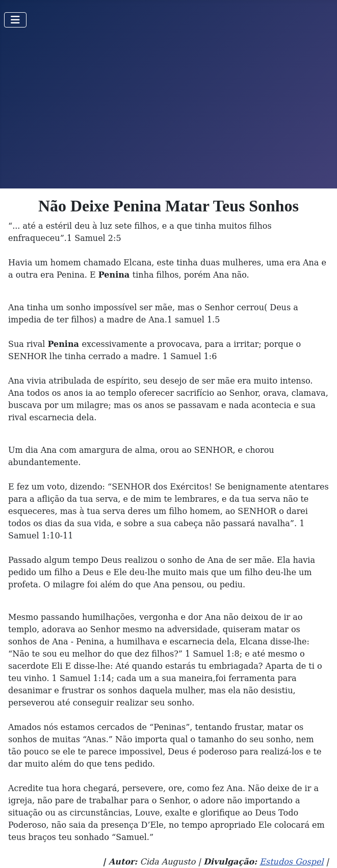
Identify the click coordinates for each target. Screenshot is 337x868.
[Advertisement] (168, 112)
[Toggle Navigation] (15, 20)
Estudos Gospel (291, 862)
